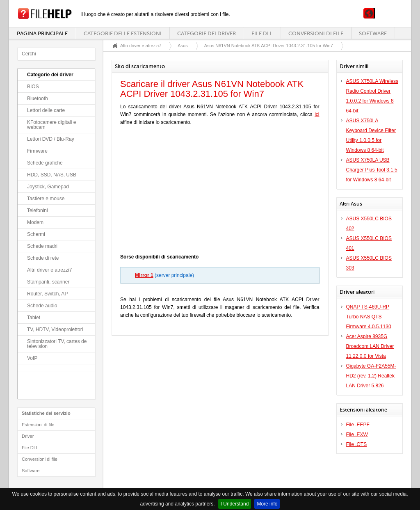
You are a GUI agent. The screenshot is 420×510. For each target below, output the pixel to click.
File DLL (262, 33)
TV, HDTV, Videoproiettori (55, 329)
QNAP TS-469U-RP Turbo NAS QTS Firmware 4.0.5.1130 (369, 317)
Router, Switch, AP (47, 294)
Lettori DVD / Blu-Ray (51, 139)
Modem (35, 222)
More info (267, 504)
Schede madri (42, 246)
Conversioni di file (316, 33)
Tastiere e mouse (46, 199)
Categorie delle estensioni (123, 33)
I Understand (235, 504)
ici (317, 114)
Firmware (37, 151)
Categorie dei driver (207, 33)
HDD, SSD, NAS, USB (52, 175)
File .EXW (357, 435)
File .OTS (357, 444)
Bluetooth (38, 98)
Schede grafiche (45, 163)
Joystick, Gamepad (48, 187)
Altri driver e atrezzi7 (49, 270)
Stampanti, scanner (48, 282)
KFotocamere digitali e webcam (51, 125)
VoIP (32, 358)
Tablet (34, 318)
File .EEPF (358, 425)
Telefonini (38, 210)
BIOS (33, 87)
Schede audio (42, 306)
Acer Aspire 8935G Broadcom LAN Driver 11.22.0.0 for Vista (370, 346)
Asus (183, 46)
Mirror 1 (144, 275)
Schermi (36, 234)
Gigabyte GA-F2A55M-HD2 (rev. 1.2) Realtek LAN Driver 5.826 (371, 376)
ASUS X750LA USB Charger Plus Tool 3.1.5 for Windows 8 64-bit (372, 170)
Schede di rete (43, 258)
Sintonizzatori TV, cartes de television (57, 344)
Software (373, 33)
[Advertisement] (220, 192)
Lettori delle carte (46, 110)
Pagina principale (42, 33)
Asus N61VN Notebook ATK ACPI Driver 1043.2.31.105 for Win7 (269, 46)
